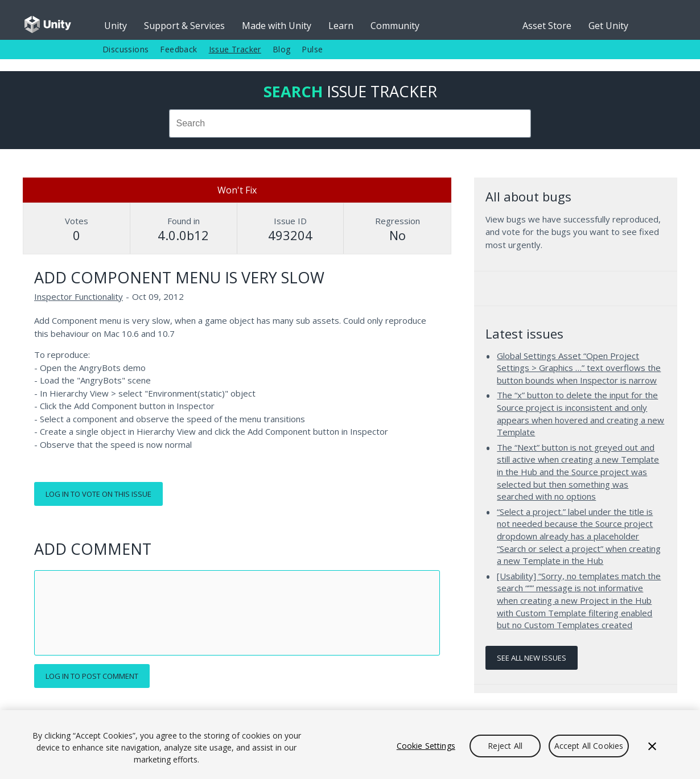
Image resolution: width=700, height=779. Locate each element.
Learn (341, 26)
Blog (282, 49)
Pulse (312, 49)
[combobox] (350, 123)
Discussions (125, 49)
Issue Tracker (235, 49)
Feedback (178, 49)
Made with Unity (277, 26)
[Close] (652, 746)
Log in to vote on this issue (98, 494)
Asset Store (547, 26)
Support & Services (184, 26)
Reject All (505, 746)
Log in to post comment (92, 676)
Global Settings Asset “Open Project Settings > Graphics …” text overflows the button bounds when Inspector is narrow (579, 368)
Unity (116, 26)
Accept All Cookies (589, 746)
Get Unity (608, 26)
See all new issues (532, 658)
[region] (350, 745)
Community (395, 26)
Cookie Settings (426, 746)
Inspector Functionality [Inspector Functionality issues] (79, 296)
